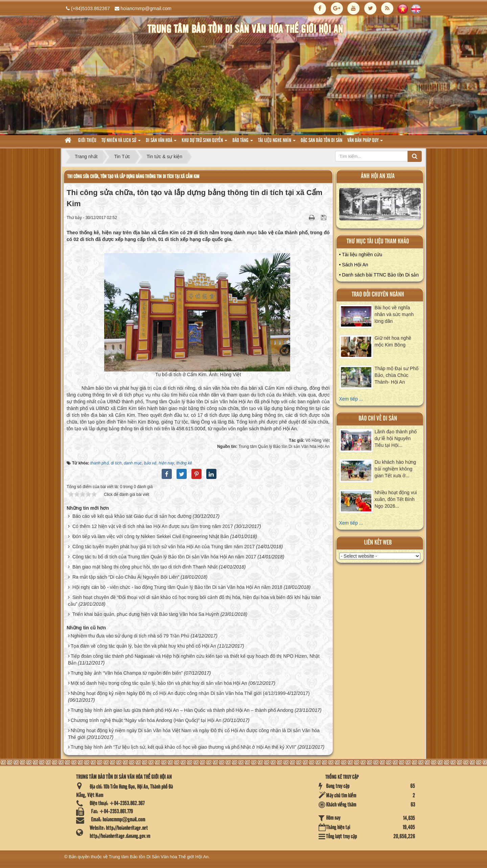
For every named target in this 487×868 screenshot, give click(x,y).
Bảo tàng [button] (243, 142)
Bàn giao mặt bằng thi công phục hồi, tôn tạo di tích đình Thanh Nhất (145, 567)
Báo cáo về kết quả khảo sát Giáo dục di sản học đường (132, 516)
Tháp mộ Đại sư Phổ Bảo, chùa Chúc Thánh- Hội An (397, 375)
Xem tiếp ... (351, 399)
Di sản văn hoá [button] (161, 142)
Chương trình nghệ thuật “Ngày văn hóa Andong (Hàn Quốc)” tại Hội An (146, 720)
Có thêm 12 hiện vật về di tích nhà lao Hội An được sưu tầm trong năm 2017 (153, 526)
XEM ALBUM (380, 206)
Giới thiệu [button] (87, 141)
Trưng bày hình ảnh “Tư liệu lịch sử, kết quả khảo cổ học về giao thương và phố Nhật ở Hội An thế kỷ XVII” (183, 747)
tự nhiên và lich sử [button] (121, 142)
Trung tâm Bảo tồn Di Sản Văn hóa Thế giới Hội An (159, 857)
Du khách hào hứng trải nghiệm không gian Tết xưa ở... (396, 469)
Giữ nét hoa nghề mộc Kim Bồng (393, 341)
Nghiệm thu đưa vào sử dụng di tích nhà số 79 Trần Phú (130, 636)
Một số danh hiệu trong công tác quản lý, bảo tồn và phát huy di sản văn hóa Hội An (159, 683)
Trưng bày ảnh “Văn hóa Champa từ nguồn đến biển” (127, 673)
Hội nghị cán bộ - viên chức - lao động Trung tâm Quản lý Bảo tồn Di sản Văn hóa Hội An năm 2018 (177, 587)
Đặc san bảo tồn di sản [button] (321, 141)
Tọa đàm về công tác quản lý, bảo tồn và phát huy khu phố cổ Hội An (143, 646)
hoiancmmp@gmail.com (146, 8)
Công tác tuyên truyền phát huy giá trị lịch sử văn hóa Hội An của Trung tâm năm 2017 (164, 547)
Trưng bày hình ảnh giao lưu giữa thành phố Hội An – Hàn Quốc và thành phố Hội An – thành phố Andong (182, 710)
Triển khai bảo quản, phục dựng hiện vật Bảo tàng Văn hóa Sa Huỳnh (146, 614)
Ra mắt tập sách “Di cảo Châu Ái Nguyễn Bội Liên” (126, 577)
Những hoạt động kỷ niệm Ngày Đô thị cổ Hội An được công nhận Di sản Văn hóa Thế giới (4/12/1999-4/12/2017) (190, 693)
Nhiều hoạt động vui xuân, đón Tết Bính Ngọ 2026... (396, 499)
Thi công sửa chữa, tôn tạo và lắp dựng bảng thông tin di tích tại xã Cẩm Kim (133, 177)
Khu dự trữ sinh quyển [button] (204, 142)
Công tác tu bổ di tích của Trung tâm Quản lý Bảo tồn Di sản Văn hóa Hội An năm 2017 (164, 557)
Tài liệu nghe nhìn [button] (277, 142)
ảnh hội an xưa (378, 176)
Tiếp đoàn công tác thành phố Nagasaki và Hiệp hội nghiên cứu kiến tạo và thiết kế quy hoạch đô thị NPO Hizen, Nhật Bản (194, 659)
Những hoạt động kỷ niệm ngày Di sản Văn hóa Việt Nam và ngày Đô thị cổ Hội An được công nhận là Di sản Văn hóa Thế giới (194, 734)
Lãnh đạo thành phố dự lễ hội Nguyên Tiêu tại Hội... (396, 438)
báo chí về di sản (378, 419)
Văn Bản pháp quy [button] (365, 142)
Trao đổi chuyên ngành (378, 295)
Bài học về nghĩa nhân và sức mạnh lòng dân (394, 314)
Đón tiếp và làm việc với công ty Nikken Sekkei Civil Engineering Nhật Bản (151, 536)
